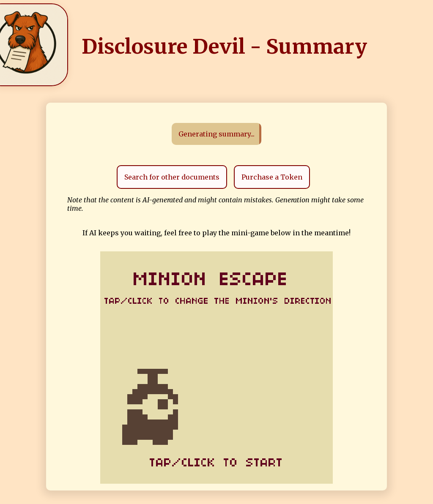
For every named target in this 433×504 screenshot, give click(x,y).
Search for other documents (172, 177)
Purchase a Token (272, 177)
